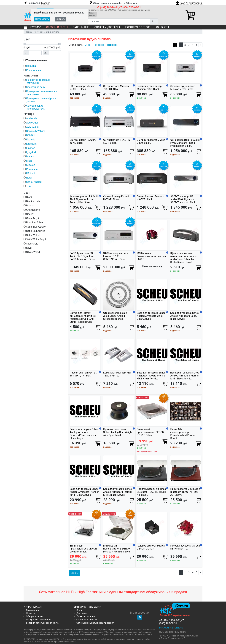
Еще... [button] (74, 573)
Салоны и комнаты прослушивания (95, 623)
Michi (29, 161)
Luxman (31, 148)
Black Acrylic (32, 201)
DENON (30, 135)
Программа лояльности (39, 620)
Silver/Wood (32, 252)
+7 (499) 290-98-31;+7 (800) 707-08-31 (119, 7)
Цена (87, 45)
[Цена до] (55, 53)
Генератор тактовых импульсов (38, 81)
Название (99, 45)
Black (28, 197)
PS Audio (31, 173)
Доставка (82, 613)
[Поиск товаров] (115, 21)
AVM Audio (32, 127)
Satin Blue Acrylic (35, 227)
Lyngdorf (31, 152)
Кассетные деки (36, 87)
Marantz (31, 156)
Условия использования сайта (42, 623)
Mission (31, 165)
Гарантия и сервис (138, 27)
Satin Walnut (32, 235)
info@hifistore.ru (171, 628)
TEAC (29, 186)
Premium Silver (33, 222)
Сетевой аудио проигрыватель (35, 107)
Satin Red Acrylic (34, 231)
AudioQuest (33, 123)
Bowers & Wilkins (36, 131)
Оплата (80, 610)
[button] (189, 3)
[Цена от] (35, 53)
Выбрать (61, 19)
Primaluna (32, 169)
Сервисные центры (87, 620)
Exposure (31, 144)
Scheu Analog (34, 182)
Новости (31, 613)
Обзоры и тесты (57, 27)
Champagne (32, 210)
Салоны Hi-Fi (81, 27)
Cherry (28, 214)
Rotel (29, 178)
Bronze (29, 206)
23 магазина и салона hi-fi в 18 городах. (114, 3)
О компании (32, 610)
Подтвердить (42, 19)
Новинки (112, 45)
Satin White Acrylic (35, 239)
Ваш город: (37, 3)
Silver (28, 248)
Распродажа (34, 70)
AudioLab (32, 118)
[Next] (200, 45)
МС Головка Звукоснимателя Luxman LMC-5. (151, 256)
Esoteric (31, 140)
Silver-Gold (31, 244)
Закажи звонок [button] (92, 14)
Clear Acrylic (32, 218)
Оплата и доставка (107, 27)
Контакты (162, 27)
